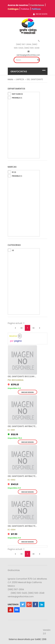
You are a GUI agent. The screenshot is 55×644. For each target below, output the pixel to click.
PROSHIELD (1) (17, 98)
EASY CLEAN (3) (17, 94)
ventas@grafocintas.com (29, 55)
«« (21, 328)
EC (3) (14, 172)
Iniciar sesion (28, 392)
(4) (13, 250)
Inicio (10, 79)
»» (34, 328)
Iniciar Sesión (40, 14)
